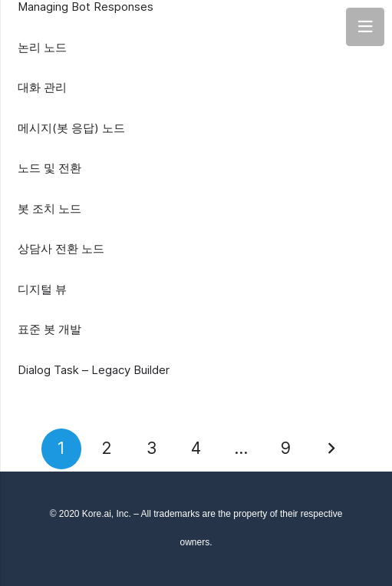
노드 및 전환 (49, 168)
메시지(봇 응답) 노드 (71, 128)
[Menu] (365, 27)
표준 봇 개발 (49, 329)
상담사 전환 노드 (61, 248)
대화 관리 (42, 87)
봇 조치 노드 (49, 209)
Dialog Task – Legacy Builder (94, 370)
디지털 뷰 (42, 289)
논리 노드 (42, 47)
